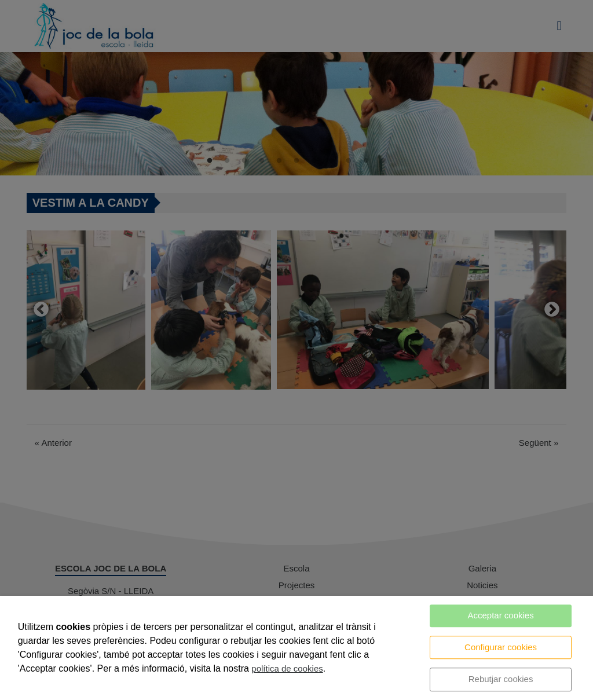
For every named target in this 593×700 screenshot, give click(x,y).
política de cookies (287, 668)
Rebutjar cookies (501, 679)
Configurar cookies (501, 647)
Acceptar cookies (500, 615)
